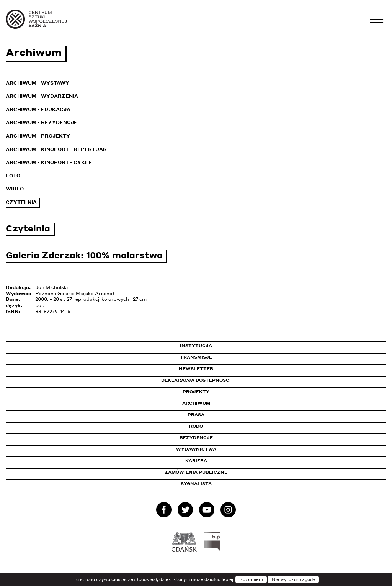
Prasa (196, 415)
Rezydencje (196, 438)
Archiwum (196, 403)
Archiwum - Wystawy (38, 83)
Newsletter (196, 369)
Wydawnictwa (196, 449)
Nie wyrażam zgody (293, 579)
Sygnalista (196, 484)
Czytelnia (21, 202)
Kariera (196, 461)
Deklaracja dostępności (196, 380)
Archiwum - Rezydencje (42, 122)
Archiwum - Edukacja (38, 109)
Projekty (196, 392)
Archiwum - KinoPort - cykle (49, 162)
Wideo (15, 189)
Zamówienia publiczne (213, 472)
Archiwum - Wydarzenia (42, 96)
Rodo (196, 426)
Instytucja (196, 346)
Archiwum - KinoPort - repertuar (56, 149)
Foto (13, 176)
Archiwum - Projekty (38, 136)
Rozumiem (251, 579)
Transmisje (229, 357)
